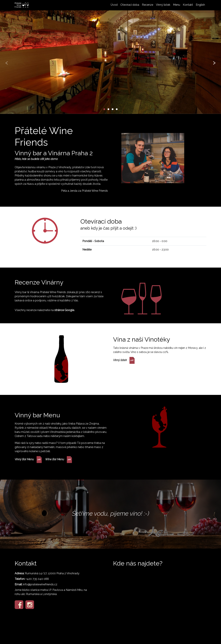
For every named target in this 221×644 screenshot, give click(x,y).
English (200, 5)
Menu (177, 5)
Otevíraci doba (130, 5)
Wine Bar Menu (59, 460)
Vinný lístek (163, 5)
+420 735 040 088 (37, 579)
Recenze (148, 5)
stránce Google (64, 310)
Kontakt (188, 5)
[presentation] (7, 62)
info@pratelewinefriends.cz (40, 584)
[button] (104, 109)
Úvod (114, 5)
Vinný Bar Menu (28, 460)
